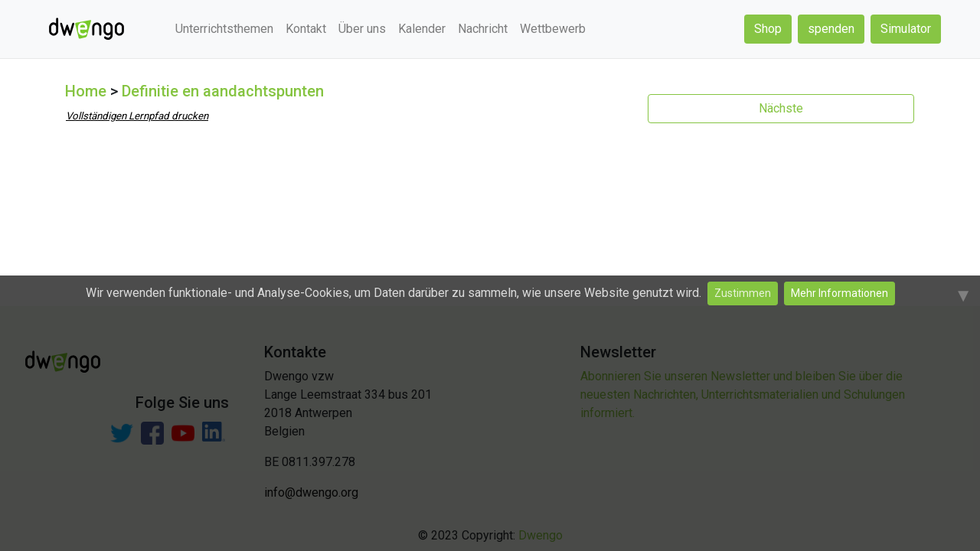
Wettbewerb (553, 29)
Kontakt (306, 29)
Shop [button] (768, 29)
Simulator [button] (906, 29)
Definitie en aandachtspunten (223, 91)
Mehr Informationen (840, 293)
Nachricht (483, 29)
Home (86, 91)
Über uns (362, 29)
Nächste (781, 108)
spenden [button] (831, 29)
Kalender (422, 29)
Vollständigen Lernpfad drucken (137, 116)
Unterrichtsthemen (224, 29)
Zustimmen (743, 293)
